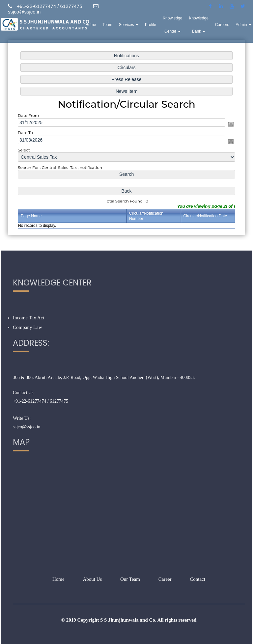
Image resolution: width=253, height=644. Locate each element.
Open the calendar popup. (231, 124)
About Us (92, 579)
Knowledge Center (173, 25)
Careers (223, 25)
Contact (197, 579)
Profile (151, 25)
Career (165, 579)
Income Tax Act (28, 318)
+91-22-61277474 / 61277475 (41, 401)
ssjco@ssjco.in (27, 427)
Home (91, 25)
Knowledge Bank (199, 25)
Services (129, 25)
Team (108, 25)
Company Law (28, 327)
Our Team (130, 579)
